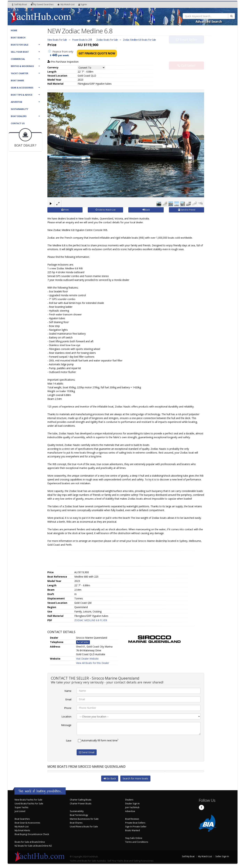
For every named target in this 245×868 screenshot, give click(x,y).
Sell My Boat (19, 4)
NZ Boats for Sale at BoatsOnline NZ (33, 846)
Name (68, 691)
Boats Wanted (133, 830)
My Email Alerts (22, 830)
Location (66, 716)
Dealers (129, 800)
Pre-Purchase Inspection (63, 62)
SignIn (83, 4)
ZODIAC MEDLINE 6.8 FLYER (91, 620)
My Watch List (22, 826)
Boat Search (18, 38)
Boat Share (17, 81)
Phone (68, 708)
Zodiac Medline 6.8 (139, 40)
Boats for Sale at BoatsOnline (30, 842)
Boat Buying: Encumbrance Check (32, 834)
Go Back (110, 778)
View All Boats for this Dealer (93, 663)
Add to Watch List (105, 210)
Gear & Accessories (22, 88)
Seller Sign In (222, 856)
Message (66, 725)
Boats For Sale (20, 45)
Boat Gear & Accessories (27, 823)
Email (68, 699)
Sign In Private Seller (136, 826)
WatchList (66, 5)
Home (14, 30)
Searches (42, 4)
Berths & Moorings (22, 66)
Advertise (17, 102)
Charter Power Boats (81, 803)
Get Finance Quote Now (97, 53)
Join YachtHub (132, 807)
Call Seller (187, 58)
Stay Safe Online (134, 838)
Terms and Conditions (137, 842)
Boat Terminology (79, 815)
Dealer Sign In (132, 803)
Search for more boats (135, 778)
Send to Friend (187, 210)
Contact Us (18, 123)
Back (146, 210)
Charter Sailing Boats (81, 800)
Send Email (87, 752)
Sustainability (20, 109)
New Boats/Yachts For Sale (28, 800)
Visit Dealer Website (87, 658)
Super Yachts (22, 807)
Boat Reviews (132, 819)
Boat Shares (76, 823)
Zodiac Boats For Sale (107, 40)
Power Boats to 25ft (82, 40)
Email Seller (187, 47)
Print (65, 210)
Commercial (18, 59)
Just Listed (20, 811)
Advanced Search (209, 21)
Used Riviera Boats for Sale (84, 826)
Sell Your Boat (20, 52)
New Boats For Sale (57, 40)
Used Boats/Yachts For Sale (29, 803)
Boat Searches (22, 819)
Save (69, 740)
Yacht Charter (20, 73)
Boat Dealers (19, 116)
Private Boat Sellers (135, 823)
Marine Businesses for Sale (84, 819)
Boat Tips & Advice (22, 95)
